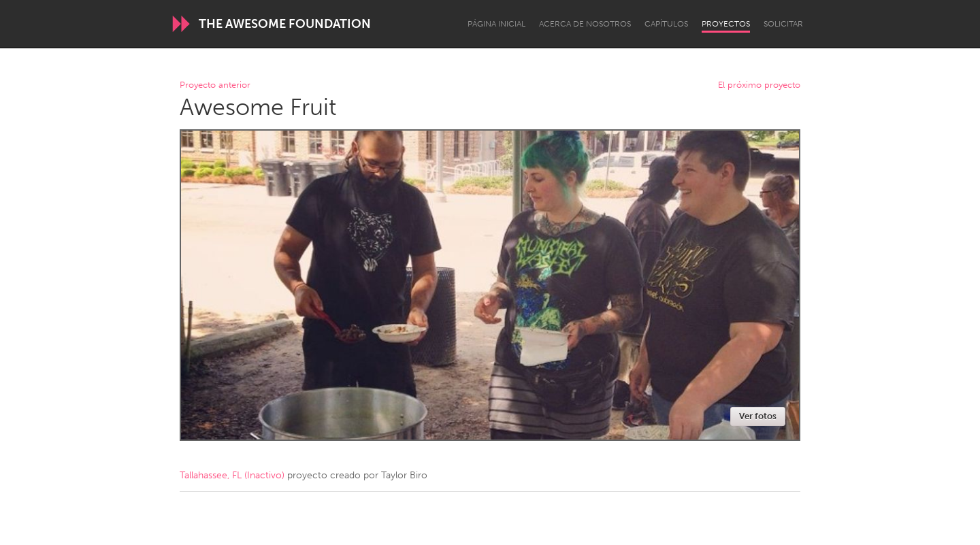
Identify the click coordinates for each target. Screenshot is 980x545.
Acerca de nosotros (585, 24)
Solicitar (783, 24)
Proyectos (726, 24)
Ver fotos (758, 416)
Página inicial (496, 24)
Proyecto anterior (215, 85)
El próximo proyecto (759, 85)
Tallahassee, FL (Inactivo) (232, 475)
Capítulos (666, 24)
